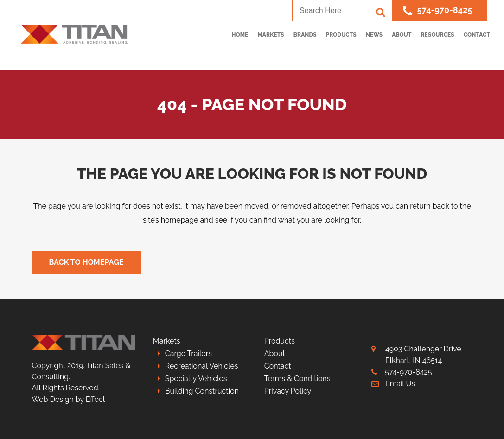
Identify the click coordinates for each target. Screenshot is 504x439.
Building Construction (202, 391)
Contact (278, 366)
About (275, 353)
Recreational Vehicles (202, 366)
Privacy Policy (288, 391)
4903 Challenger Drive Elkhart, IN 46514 (423, 355)
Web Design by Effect (69, 399)
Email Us (400, 384)
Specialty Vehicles (196, 379)
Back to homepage (86, 262)
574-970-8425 (437, 11)
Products (280, 341)
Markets (167, 341)
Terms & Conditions (297, 379)
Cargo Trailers (188, 353)
